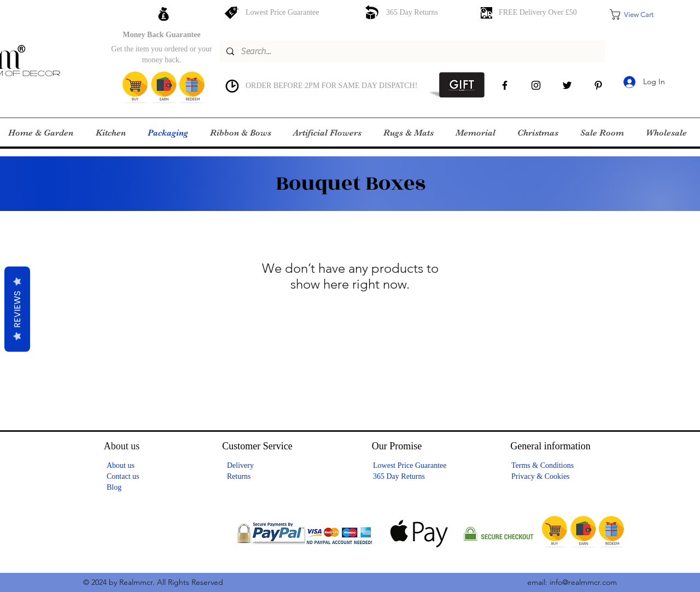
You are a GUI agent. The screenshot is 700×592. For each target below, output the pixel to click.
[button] (639, 14)
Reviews (17, 309)
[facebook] (505, 85)
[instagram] (536, 85)
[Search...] (412, 51)
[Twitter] (567, 85)
